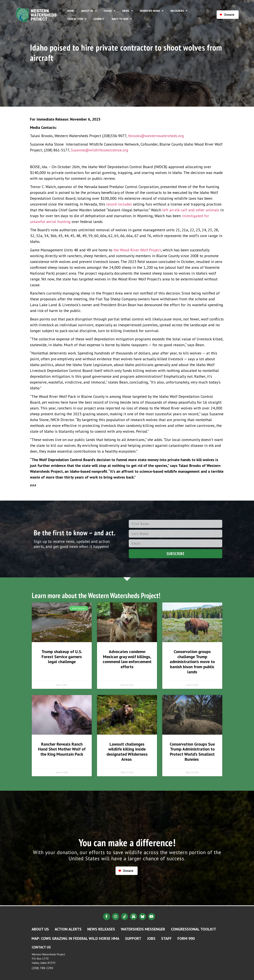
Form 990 (186, 938)
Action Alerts (68, 929)
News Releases (101, 929)
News (127, 11)
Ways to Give (122, 19)
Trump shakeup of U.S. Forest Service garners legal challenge (62, 657)
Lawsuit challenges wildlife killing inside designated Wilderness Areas (127, 752)
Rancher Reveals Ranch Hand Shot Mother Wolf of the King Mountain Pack (62, 749)
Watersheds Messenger (143, 929)
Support (133, 938)
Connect (99, 19)
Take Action (77, 19)
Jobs (151, 938)
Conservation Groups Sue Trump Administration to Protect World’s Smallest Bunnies (192, 752)
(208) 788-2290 (42, 968)
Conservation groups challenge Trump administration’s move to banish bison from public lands (192, 662)
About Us (89, 11)
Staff (166, 938)
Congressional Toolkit (193, 929)
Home (71, 11)
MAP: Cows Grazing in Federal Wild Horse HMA (75, 938)
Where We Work (152, 11)
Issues (109, 11)
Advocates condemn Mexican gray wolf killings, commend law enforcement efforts (127, 659)
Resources (179, 11)
